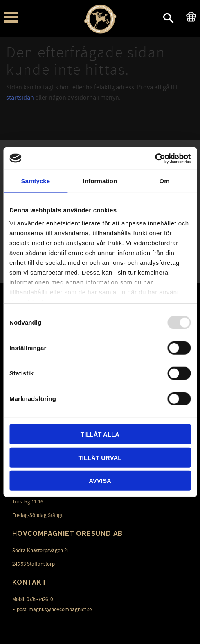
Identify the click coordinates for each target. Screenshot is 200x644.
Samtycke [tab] (35, 181)
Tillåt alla (100, 434)
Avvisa (100, 481)
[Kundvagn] (189, 16)
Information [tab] (100, 181)
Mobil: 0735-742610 (33, 599)
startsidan (20, 98)
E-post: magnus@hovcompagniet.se (52, 610)
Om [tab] (165, 181)
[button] (11, 17)
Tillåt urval (100, 457)
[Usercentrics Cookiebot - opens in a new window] (155, 158)
